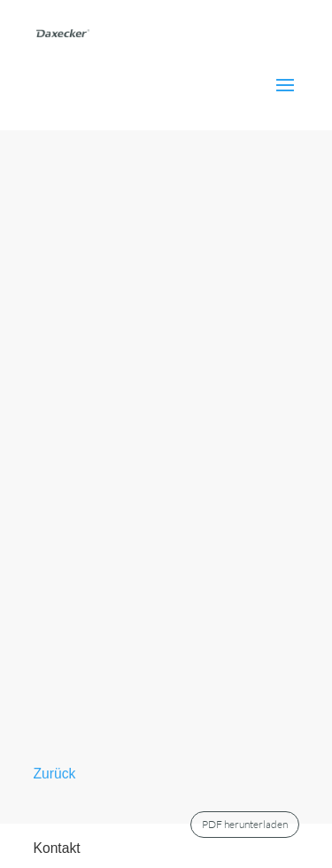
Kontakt (57, 848)
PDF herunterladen (245, 824)
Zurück (55, 774)
